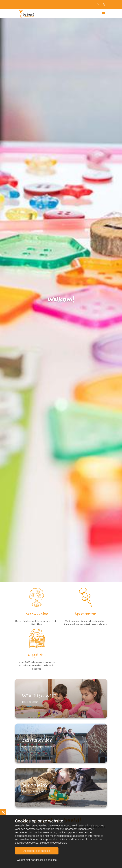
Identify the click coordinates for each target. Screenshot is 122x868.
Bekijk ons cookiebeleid (53, 843)
